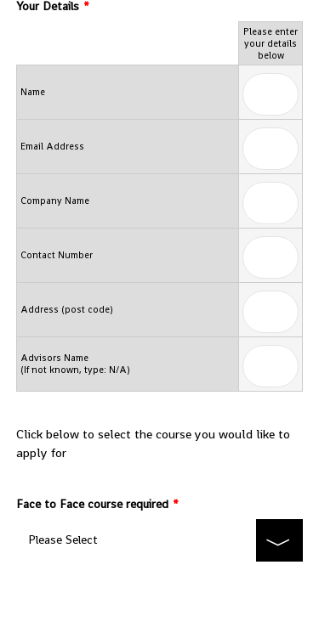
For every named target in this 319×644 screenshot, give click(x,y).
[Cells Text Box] (271, 94)
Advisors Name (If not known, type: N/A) (75, 364)
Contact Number (57, 255)
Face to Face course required (97, 504)
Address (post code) (67, 309)
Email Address (52, 146)
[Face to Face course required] (160, 540)
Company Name (55, 201)
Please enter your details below (271, 43)
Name (33, 92)
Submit (159, 597)
